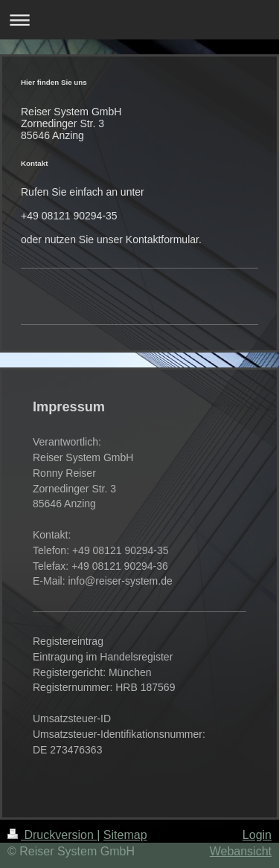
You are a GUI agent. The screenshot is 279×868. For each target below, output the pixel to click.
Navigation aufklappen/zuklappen (139, 20)
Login (257, 835)
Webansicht (241, 851)
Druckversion (52, 835)
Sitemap (125, 835)
